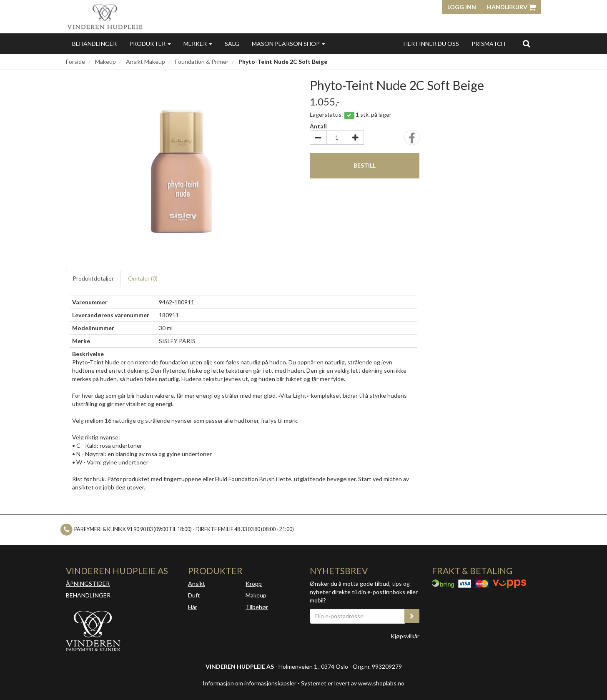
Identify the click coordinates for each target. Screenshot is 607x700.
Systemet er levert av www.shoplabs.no (353, 683)
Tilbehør (257, 607)
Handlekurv (511, 7)
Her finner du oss (431, 44)
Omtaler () (143, 278)
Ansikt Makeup (145, 61)
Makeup (105, 61)
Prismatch (488, 44)
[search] (526, 43)
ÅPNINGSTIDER (88, 583)
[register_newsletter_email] (412, 616)
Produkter (150, 44)
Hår (193, 607)
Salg (232, 44)
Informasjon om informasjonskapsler (250, 683)
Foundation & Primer (202, 61)
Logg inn (462, 7)
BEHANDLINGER (88, 595)
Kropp (254, 583)
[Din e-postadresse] (357, 616)
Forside (75, 61)
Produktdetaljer (93, 278)
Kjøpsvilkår (405, 636)
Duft (194, 595)
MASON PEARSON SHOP (288, 44)
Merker (198, 44)
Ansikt (197, 583)
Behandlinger (94, 44)
